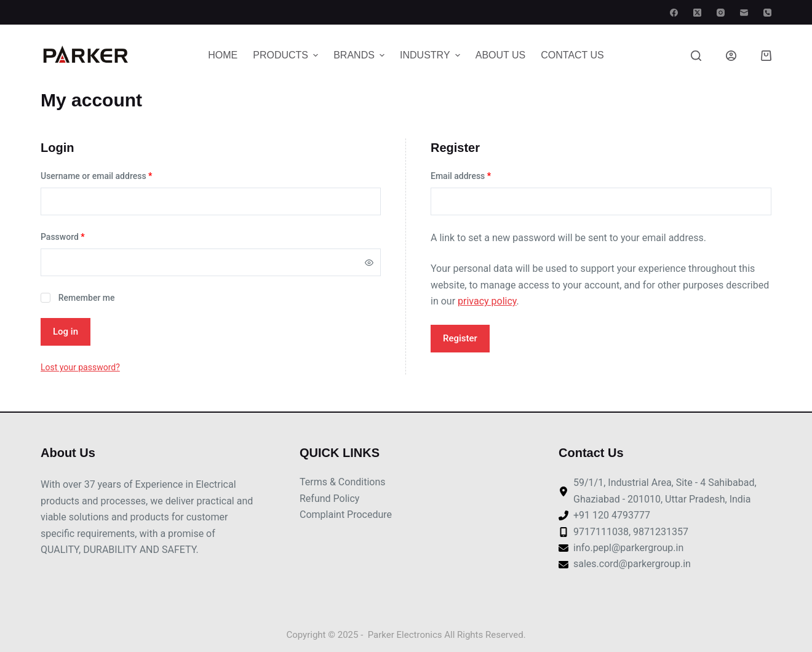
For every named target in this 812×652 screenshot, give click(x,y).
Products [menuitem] (287, 55)
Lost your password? (80, 367)
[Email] (744, 13)
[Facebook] (674, 13)
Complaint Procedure (346, 515)
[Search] (696, 56)
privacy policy (487, 301)
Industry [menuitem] (432, 55)
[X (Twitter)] (697, 13)
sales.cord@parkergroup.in (632, 564)
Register (460, 338)
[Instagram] (721, 13)
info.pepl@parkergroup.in (628, 548)
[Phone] (767, 13)
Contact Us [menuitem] (572, 55)
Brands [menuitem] (360, 55)
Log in (66, 332)
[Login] (731, 56)
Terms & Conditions (343, 482)
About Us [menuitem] (501, 55)
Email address (461, 176)
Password (63, 237)
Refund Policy (329, 499)
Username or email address (96, 176)
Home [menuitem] (223, 55)
